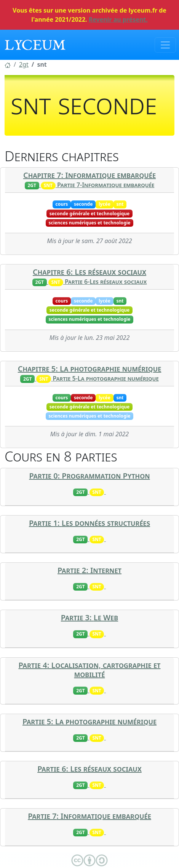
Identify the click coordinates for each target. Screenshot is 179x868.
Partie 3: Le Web (89, 617)
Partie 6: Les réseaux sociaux (89, 769)
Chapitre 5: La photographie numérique (90, 369)
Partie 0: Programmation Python (89, 476)
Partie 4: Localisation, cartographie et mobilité (89, 670)
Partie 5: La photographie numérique (89, 721)
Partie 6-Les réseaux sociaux (106, 282)
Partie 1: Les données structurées (89, 523)
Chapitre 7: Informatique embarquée (89, 175)
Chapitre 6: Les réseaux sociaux (89, 272)
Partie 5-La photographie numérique (106, 378)
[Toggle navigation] (165, 45)
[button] (8, 64)
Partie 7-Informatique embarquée (106, 185)
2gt (24, 64)
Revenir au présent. (118, 19)
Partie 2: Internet (89, 570)
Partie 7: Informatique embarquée (89, 816)
